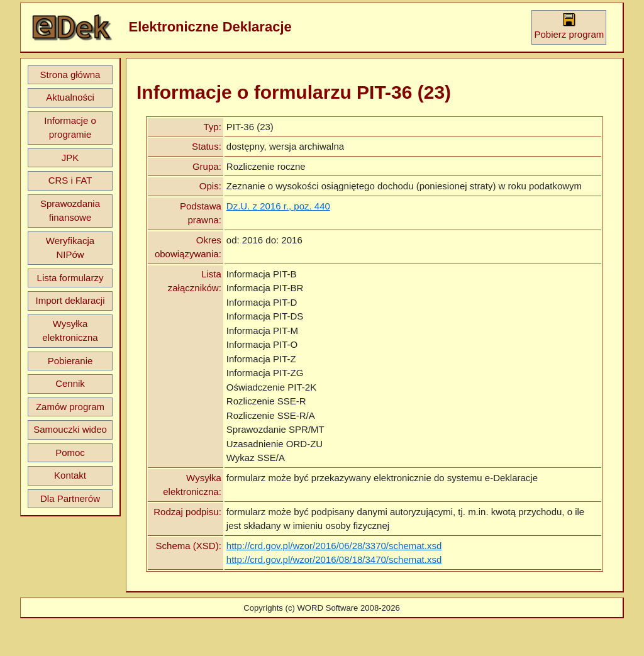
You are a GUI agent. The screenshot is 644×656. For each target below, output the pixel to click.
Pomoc (70, 453)
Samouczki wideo (70, 429)
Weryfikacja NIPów (70, 248)
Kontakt (70, 475)
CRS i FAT (70, 180)
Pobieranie (70, 361)
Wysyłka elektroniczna (70, 331)
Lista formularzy (70, 278)
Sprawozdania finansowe (70, 211)
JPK (70, 158)
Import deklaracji (70, 300)
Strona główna (70, 75)
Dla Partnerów (70, 498)
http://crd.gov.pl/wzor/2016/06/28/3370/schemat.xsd (334, 546)
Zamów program (70, 407)
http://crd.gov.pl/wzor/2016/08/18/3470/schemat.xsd (334, 559)
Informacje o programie (70, 128)
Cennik (70, 383)
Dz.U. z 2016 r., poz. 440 (278, 206)
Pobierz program (569, 26)
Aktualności (70, 97)
